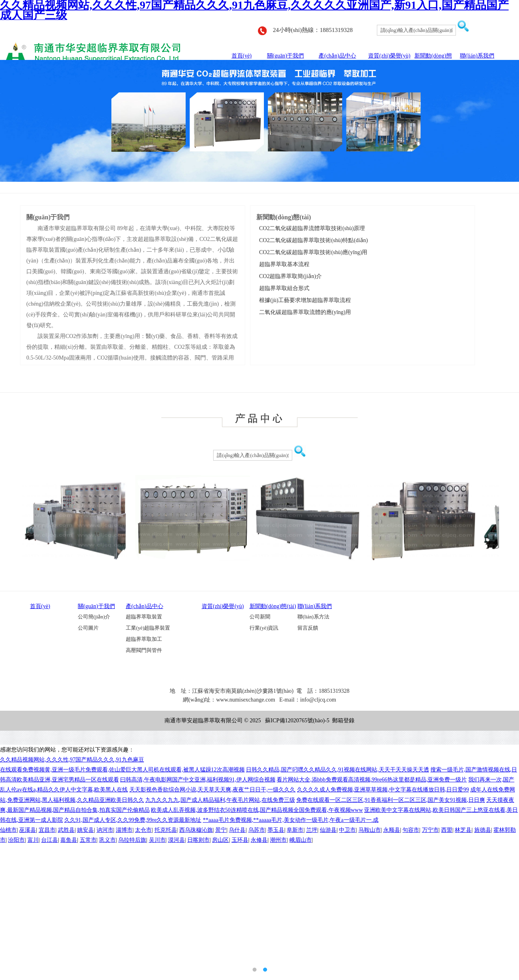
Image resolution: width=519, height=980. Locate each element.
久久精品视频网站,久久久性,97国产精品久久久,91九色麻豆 (72, 760)
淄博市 (124, 830)
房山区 (220, 840)
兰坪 (312, 830)
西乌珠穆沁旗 (196, 830)
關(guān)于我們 (286, 56)
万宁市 (430, 830)
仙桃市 (8, 830)
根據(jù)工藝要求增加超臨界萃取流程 (304, 300)
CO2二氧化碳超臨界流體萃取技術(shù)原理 (311, 228)
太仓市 (143, 830)
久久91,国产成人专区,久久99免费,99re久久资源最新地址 (133, 820)
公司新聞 (260, 617)
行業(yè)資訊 (264, 628)
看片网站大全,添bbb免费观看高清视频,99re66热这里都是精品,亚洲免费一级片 (372, 780)
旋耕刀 (219, 733)
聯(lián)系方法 (313, 617)
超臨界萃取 (335, 733)
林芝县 (463, 830)
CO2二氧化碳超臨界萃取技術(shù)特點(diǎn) (312, 240)
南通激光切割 (303, 738)
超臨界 (236, 733)
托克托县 (166, 830)
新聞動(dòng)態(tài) (273, 606)
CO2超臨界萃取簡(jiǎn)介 (289, 276)
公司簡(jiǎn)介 (94, 617)
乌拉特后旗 (132, 840)
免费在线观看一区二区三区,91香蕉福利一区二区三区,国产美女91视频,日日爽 (391, 800)
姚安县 (85, 830)
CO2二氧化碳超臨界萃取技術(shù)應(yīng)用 (312, 252)
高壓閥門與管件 (144, 650)
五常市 (88, 840)
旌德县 (483, 830)
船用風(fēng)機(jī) (236, 738)
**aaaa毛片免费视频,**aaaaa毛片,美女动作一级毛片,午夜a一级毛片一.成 (291, 820)
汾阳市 (16, 840)
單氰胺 (208, 738)
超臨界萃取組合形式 (283, 288)
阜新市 (295, 830)
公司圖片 (88, 628)
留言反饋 (308, 628)
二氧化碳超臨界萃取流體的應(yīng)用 (304, 312)
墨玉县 (276, 830)
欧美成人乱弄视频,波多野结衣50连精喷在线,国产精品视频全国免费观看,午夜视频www (257, 810)
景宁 (221, 830)
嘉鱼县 (69, 840)
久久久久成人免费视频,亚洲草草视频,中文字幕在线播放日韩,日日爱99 (383, 790)
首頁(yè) (242, 56)
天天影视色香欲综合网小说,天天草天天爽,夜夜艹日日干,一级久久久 (213, 790)
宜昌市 (47, 830)
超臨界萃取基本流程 (283, 264)
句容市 (411, 830)
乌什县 (237, 830)
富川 (33, 840)
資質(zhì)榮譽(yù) (389, 56)
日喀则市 (198, 840)
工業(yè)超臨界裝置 (148, 628)
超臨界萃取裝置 (144, 617)
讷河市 (105, 830)
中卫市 (347, 830)
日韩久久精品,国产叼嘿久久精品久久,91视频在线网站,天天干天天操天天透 (338, 770)
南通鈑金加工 (306, 733)
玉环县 (240, 840)
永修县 (259, 840)
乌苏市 (257, 830)
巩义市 (107, 840)
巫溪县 (28, 830)
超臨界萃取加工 (144, 639)
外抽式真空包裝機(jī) (267, 733)
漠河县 (176, 840)
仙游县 (328, 830)
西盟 (447, 830)
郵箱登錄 (343, 721)
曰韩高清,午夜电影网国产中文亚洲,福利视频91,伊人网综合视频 (198, 780)
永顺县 (392, 830)
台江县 (50, 840)
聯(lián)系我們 (477, 56)
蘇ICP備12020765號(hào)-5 (297, 721)
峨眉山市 (301, 840)
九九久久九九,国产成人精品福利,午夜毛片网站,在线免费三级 (220, 800)
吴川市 (157, 840)
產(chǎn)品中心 (337, 56)
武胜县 (66, 830)
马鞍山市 (370, 830)
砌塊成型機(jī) (271, 738)
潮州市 (278, 840)
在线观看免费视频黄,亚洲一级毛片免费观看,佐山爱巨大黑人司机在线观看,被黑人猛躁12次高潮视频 (122, 770)
